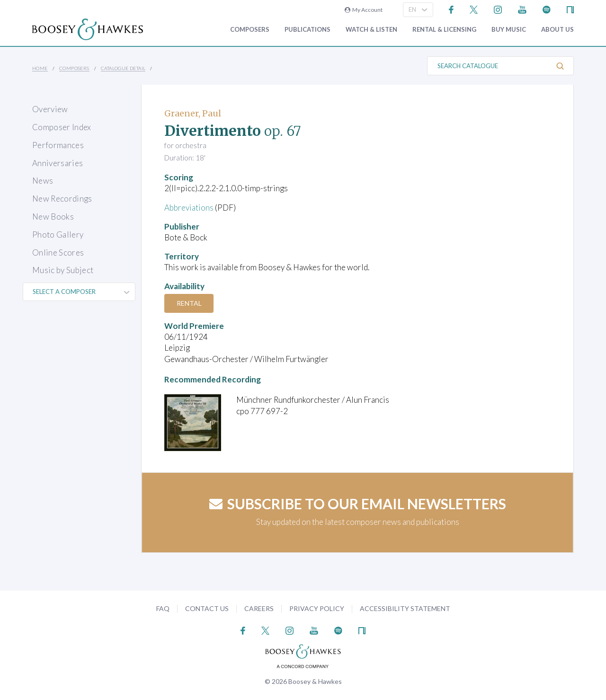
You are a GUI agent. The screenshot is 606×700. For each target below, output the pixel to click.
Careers (259, 608)
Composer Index (62, 127)
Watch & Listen (371, 30)
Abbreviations (189, 208)
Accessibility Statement (405, 608)
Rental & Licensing (444, 30)
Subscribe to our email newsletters (358, 504)
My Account (364, 10)
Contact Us (207, 608)
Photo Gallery (58, 235)
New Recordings (62, 199)
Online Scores (58, 253)
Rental (189, 303)
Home (40, 68)
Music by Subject (63, 270)
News (43, 181)
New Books (53, 217)
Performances (58, 145)
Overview (50, 109)
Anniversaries (58, 163)
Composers (250, 30)
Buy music (509, 30)
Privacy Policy (317, 608)
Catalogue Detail (123, 68)
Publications (307, 30)
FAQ (163, 608)
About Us (557, 30)
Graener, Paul (193, 113)
